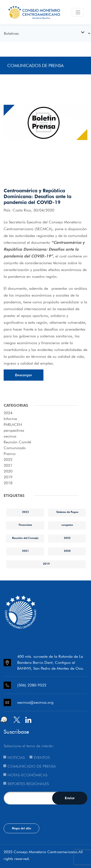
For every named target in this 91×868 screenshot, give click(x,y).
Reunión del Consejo (25, 538)
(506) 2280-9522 (32, 685)
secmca (10, 436)
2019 (8, 477)
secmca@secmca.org (35, 702)
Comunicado (15, 448)
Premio (10, 454)
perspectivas (14, 430)
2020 (8, 471)
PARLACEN (13, 425)
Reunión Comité (17, 442)
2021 (8, 465)
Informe (10, 419)
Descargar (24, 375)
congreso (67, 525)
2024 (8, 413)
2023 (25, 512)
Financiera (25, 525)
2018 (8, 483)
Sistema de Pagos (67, 512)
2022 (8, 460)
